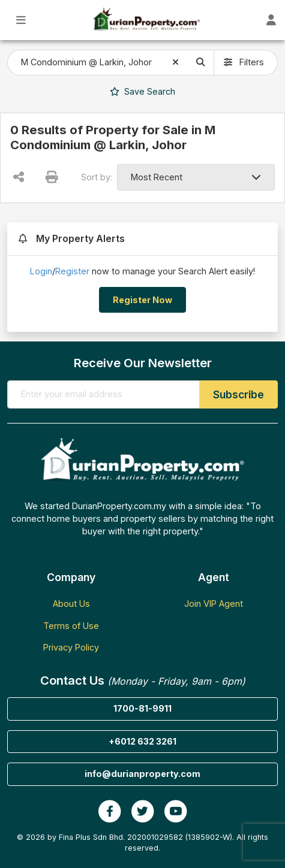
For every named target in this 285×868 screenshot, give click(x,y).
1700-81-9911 (142, 708)
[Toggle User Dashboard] (271, 20)
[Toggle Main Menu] (21, 20)
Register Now (142, 300)
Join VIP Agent (214, 604)
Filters (244, 62)
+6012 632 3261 (142, 741)
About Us (71, 604)
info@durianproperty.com (142, 774)
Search (142, 91)
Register (72, 271)
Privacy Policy (71, 647)
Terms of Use (71, 626)
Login (41, 271)
